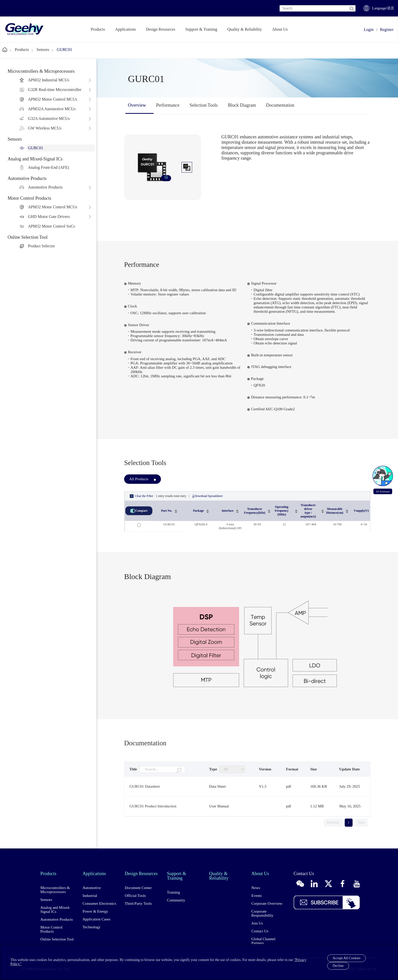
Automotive (92, 888)
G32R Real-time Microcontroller (55, 90)
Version (265, 769)
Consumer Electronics (99, 903)
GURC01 (64, 50)
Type (213, 769)
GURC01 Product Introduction (153, 806)
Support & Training (201, 29)
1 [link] (349, 822)
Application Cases (96, 919)
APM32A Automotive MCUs (52, 109)
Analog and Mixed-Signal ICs (55, 910)
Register (387, 30)
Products (98, 29)
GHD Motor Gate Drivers (49, 217)
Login (369, 30)
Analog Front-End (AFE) (48, 167)
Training (173, 892)
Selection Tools (204, 105)
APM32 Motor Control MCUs (53, 99)
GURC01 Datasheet (145, 786)
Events (256, 896)
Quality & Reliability (245, 29)
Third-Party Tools (138, 903)
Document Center (138, 888)
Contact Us (260, 931)
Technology (92, 927)
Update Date (350, 769)
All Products (139, 479)
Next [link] (361, 822)
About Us (280, 29)
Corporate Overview (267, 903)
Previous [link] (333, 822)
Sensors (43, 50)
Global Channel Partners (263, 941)
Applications (126, 29)
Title (133, 769)
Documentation (280, 105)
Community (176, 900)
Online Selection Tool (57, 939)
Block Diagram (242, 105)
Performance (168, 105)
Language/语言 (383, 8)
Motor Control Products (51, 929)
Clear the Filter (142, 496)
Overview (137, 105)
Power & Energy (95, 911)
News (256, 888)
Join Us (257, 923)
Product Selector (41, 246)
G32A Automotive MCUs (49, 118)
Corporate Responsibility (262, 913)
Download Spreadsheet (207, 496)
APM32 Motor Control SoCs (51, 226)
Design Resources (161, 29)
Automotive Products (45, 187)
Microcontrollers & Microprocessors (55, 890)
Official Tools (135, 896)
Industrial (90, 896)
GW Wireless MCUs (45, 128)
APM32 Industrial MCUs (49, 80)
